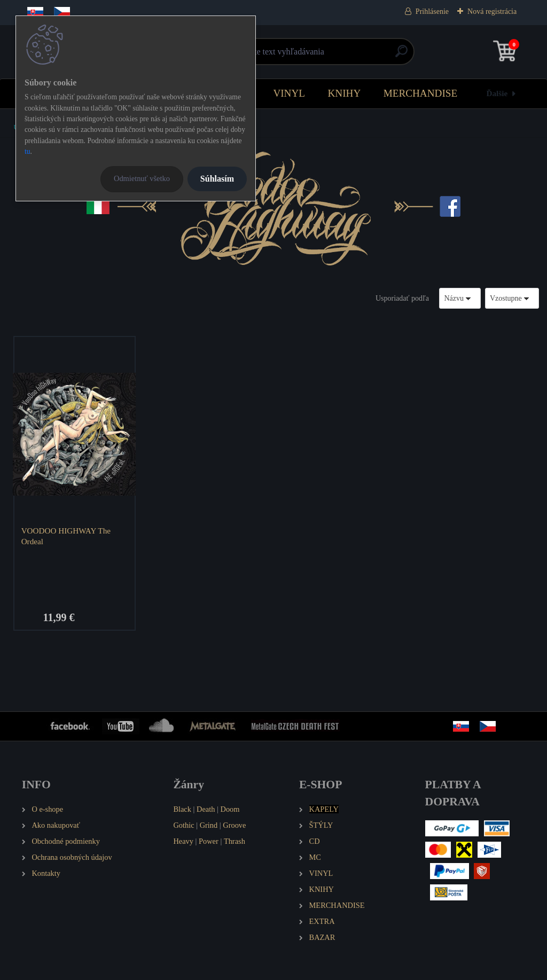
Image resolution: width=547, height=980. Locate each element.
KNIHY (344, 93)
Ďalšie (497, 93)
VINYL (289, 93)
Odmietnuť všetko (142, 178)
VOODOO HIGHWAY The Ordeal (66, 536)
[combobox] (460, 298)
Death (206, 810)
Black (182, 810)
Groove (234, 826)
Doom (230, 810)
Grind (209, 826)
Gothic (183, 826)
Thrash (235, 842)
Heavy (183, 842)
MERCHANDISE (421, 93)
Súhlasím (217, 179)
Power (209, 842)
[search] (401, 55)
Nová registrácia (492, 11)
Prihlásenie (432, 11)
